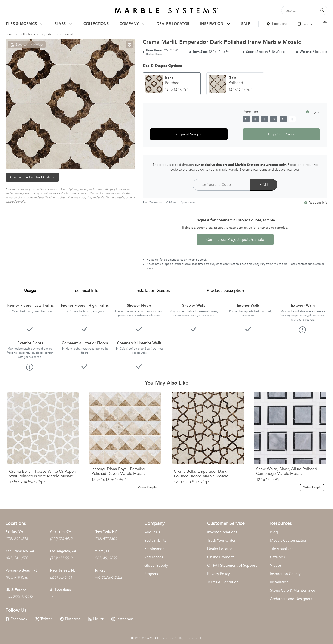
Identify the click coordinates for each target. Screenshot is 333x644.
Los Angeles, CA (63, 551)
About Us (152, 532)
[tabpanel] (166, 333)
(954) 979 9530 (17, 577)
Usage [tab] (30, 291)
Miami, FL (102, 551)
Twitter (44, 619)
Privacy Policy (219, 574)
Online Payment (220, 557)
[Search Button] (322, 10)
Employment (155, 549)
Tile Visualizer (281, 549)
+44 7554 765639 (19, 597)
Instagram (122, 619)
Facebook (16, 619)
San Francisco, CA (20, 551)
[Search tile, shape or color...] (304, 10)
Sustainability (155, 540)
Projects (151, 574)
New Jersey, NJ (63, 570)
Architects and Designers (291, 599)
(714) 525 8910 (61, 539)
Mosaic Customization (289, 540)
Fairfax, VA (14, 531)
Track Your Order (221, 540)
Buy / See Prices (281, 134)
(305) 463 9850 (105, 558)
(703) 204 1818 (17, 539)
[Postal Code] (221, 185)
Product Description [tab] (225, 291)
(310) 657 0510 (61, 558)
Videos (276, 565)
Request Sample (189, 134)
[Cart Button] (325, 23)
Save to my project (27, 45)
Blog (274, 532)
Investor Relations (222, 532)
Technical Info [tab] (86, 291)
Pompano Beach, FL (22, 570)
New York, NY (106, 531)
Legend (313, 112)
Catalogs (277, 557)
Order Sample (147, 488)
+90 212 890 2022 (108, 577)
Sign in (305, 24)
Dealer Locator (220, 549)
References (154, 557)
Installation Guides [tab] (153, 291)
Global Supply (156, 565)
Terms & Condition (223, 582)
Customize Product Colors (32, 177)
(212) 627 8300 (105, 539)
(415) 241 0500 (17, 558)
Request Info (316, 203)
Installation (279, 582)
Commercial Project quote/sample (235, 239)
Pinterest (70, 619)
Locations (277, 24)
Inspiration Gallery (285, 574)
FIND (264, 185)
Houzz (96, 619)
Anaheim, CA (61, 531)
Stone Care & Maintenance (293, 590)
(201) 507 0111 (61, 577)
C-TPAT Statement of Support (232, 565)
